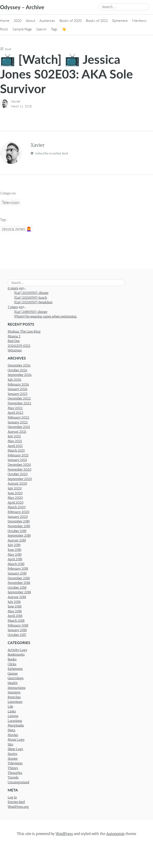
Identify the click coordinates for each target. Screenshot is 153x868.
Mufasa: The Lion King (24, 332)
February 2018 (18, 625)
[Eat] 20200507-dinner (31, 293)
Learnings (15, 702)
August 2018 (17, 597)
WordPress (64, 834)
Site (10, 744)
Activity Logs (17, 650)
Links (12, 711)
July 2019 (14, 545)
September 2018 (19, 592)
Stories (13, 759)
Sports (12, 754)
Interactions (17, 688)
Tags (54, 29)
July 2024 (15, 380)
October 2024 (17, 370)
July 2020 (15, 488)
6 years (13, 288)
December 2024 (19, 365)
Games (13, 674)
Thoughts (15, 773)
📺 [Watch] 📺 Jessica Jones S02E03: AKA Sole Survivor (66, 74)
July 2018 (14, 602)
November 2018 (19, 583)
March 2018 (16, 621)
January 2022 (18, 422)
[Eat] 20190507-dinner (31, 312)
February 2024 (18, 384)
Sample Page (22, 29)
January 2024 (18, 389)
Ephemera (120, 20)
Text (8, 49)
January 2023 (17, 394)
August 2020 (17, 484)
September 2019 (19, 536)
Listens (13, 716)
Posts (4, 29)
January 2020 (18, 517)
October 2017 (17, 635)
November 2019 (19, 526)
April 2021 (15, 446)
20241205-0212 (19, 346)
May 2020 (15, 498)
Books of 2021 (97, 20)
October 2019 (17, 531)
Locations (15, 721)
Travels (13, 777)
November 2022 (19, 403)
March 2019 (16, 564)
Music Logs (16, 740)
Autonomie (115, 834)
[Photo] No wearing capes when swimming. (46, 316)
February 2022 (18, 417)
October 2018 (17, 588)
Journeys (14, 692)
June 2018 (15, 606)
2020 (17, 20)
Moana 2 (14, 336)
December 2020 (19, 465)
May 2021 (15, 441)
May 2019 (15, 555)
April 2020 (16, 503)
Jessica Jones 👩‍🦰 (17, 229)
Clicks (12, 664)
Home (5, 20)
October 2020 (18, 474)
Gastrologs (16, 678)
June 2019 (15, 550)
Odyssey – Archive (22, 7)
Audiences (47, 20)
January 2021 (17, 460)
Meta (11, 730)
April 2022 (16, 413)
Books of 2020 (70, 20)
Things (13, 768)
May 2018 (15, 611)
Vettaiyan (15, 350)
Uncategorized (18, 782)
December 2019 (19, 521)
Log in (12, 797)
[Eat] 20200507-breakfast (33, 302)
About (30, 20)
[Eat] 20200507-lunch (30, 298)
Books (12, 659)
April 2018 (15, 616)
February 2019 (18, 569)
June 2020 (15, 493)
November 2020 (19, 470)
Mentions (139, 20)
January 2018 (17, 630)
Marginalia (16, 725)
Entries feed (16, 802)
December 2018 (19, 578)
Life (10, 707)
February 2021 (18, 455)
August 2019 (17, 540)
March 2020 (17, 507)
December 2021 (19, 427)
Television (10, 202)
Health (13, 683)
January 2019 (17, 573)
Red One (14, 341)
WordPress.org (18, 807)
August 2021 (17, 432)
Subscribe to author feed (49, 153)
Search (41, 29)
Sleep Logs (15, 749)
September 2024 (20, 375)
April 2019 (15, 559)
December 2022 (19, 398)
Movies (13, 735)
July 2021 (14, 436)
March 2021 (16, 451)
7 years (13, 307)
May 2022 (15, 408)
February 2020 (18, 512)
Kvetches (14, 697)
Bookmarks (16, 655)
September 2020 (20, 479)
